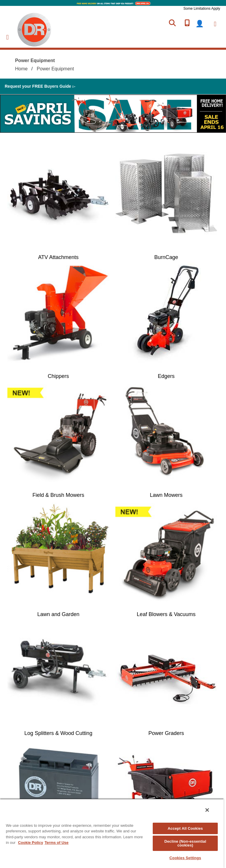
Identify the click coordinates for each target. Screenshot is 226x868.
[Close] (207, 810)
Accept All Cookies (185, 828)
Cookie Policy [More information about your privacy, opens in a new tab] (30, 843)
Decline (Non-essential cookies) (185, 843)
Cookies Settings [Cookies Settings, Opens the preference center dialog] (185, 858)
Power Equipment (55, 69)
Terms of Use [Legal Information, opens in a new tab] (56, 843)
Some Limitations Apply (202, 9)
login (203, 24)
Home (21, 69)
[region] (112, 833)
